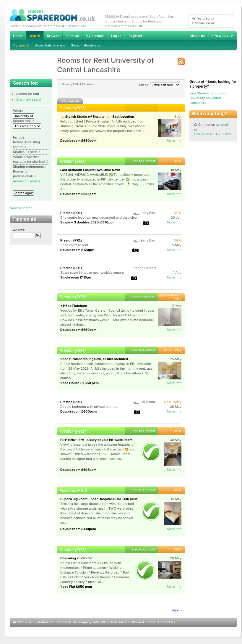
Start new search (29, 99)
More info (174, 141)
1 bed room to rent (74, 245)
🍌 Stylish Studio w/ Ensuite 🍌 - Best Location (97, 117)
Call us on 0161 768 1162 (213, 134)
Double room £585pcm (78, 194)
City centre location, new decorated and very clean (99, 218)
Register (135, 36)
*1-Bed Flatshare (74, 306)
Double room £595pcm (78, 470)
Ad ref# (19, 230)
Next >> (178, 610)
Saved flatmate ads (86, 45)
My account (95, 36)
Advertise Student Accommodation (72, 36)
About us (197, 36)
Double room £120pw (77, 250)
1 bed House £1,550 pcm (79, 383)
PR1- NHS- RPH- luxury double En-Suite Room (96, 440)
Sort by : (160, 85)
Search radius (24, 121)
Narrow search (21, 208)
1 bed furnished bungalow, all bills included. (95, 359)
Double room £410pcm (78, 529)
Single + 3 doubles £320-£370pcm (88, 222)
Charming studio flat (76, 558)
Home (18, 36)
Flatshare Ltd (45, 622)
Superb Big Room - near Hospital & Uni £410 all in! (99, 499)
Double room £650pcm (78, 141)
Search (35, 36)
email (225, 125)
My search (21, 45)
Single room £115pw (76, 277)
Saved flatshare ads (50, 45)
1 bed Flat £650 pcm (76, 587)
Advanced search (26, 181)
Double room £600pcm (78, 411)
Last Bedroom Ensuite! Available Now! (90, 170)
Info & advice (222, 36)
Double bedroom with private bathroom (90, 407)
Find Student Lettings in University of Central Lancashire (208, 98)
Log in (116, 36)
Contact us (166, 622)
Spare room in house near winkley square (92, 273)
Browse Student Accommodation (53, 36)
